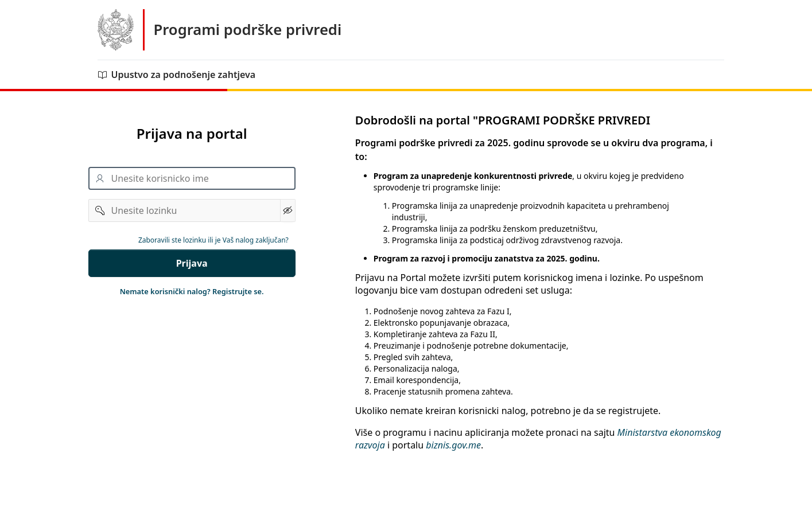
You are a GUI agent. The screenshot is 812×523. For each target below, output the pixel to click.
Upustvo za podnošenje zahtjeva (177, 75)
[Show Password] (288, 210)
